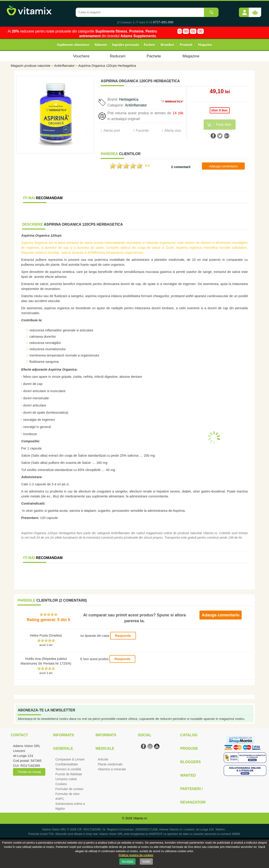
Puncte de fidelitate (69, 774)
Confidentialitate (67, 764)
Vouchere (81, 56)
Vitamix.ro (140, 818)
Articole (103, 759)
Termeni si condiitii (68, 769)
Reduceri (118, 56)
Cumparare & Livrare (70, 759)
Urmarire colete (66, 779)
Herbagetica (129, 99)
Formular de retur (68, 794)
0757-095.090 (163, 22)
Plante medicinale (110, 764)
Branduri (167, 45)
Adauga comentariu (223, 166)
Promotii (186, 45)
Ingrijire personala (126, 45)
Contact (19, 735)
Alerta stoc (173, 131)
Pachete (149, 45)
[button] (245, 11)
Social (144, 735)
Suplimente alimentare (73, 45)
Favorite (142, 131)
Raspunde (123, 636)
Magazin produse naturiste (31, 66)
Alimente (101, 45)
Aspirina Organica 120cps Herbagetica (107, 66)
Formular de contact (69, 789)
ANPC (60, 799)
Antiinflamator (64, 66)
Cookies (61, 784)
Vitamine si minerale (112, 769)
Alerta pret (112, 131)
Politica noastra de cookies (136, 855)
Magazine (205, 45)
